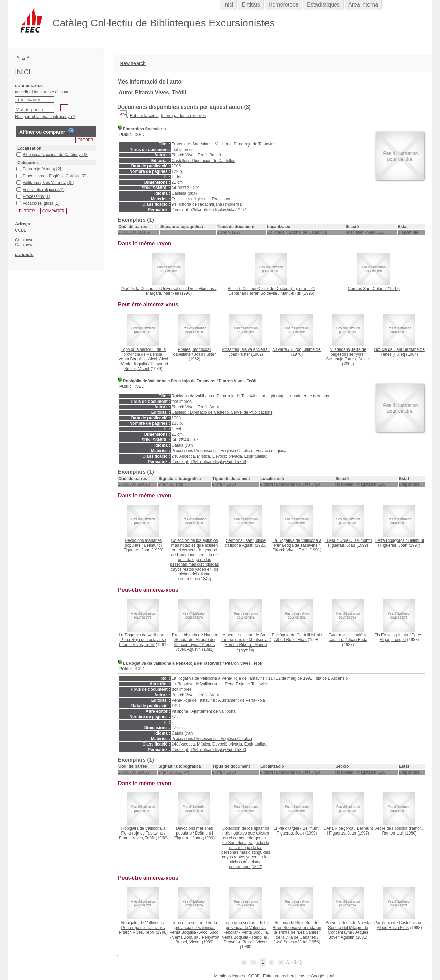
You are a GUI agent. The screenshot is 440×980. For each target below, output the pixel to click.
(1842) (194, 560)
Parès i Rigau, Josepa (402, 637)
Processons (223, 199)
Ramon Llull (393, 833)
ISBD (140, 135)
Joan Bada (357, 640)
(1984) (399, 352)
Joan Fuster (205, 354)
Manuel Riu (291, 293)
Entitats (251, 5)
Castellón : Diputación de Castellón (203, 161)
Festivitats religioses (190, 199)
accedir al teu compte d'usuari (42, 92)
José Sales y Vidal (290, 942)
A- (19, 57)
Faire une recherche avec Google (294, 976)
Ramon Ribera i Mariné (245, 645)
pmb (331, 976)
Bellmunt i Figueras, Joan (143, 548)
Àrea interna (363, 5)
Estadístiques (323, 5)
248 (175, 456)
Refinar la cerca (144, 116)
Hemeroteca (283, 5)
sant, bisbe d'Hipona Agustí (245, 543)
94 (174, 204)
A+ (30, 58)
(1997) (374, 289)
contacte (24, 254)
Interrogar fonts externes (183, 116)
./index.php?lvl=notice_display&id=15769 (209, 462)
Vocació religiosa (271, 451)
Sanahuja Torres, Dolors (348, 359)
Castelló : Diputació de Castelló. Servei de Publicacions (222, 412)
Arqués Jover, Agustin (195, 647)
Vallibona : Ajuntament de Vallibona (203, 711)
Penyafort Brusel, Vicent (146, 366)
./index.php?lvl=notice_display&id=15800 (209, 750)
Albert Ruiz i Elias (290, 640)
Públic (126, 135)
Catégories (28, 163)
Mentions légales (230, 976)
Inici (228, 5)
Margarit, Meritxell (162, 293)
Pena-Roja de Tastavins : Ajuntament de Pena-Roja (218, 700)
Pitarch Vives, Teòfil (189, 155)
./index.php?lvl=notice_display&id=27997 (209, 210)
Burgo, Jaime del (306, 349)
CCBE (254, 976)
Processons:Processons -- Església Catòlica (212, 451)
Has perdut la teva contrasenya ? (45, 117)
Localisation (29, 148)
